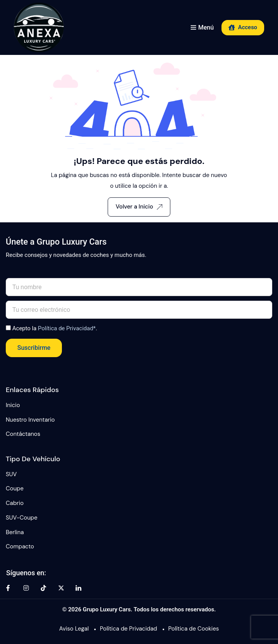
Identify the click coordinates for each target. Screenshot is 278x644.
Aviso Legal (74, 629)
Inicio (13, 405)
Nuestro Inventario (30, 420)
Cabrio (15, 503)
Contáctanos (23, 434)
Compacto (20, 546)
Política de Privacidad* (67, 328)
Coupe (15, 488)
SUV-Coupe (22, 518)
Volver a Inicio (139, 207)
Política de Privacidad (129, 629)
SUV (11, 474)
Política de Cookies (194, 629)
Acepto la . (55, 328)
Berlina (15, 532)
